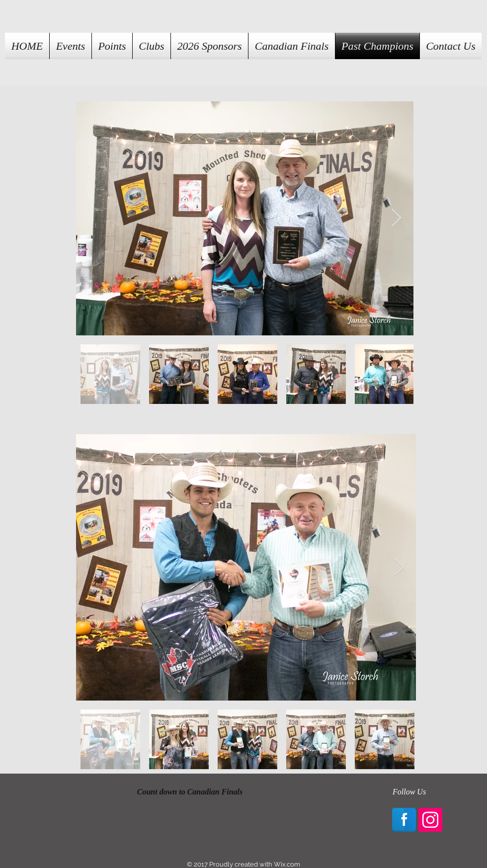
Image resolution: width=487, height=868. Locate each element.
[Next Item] (396, 218)
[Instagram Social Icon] (430, 820)
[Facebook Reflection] (404, 820)
